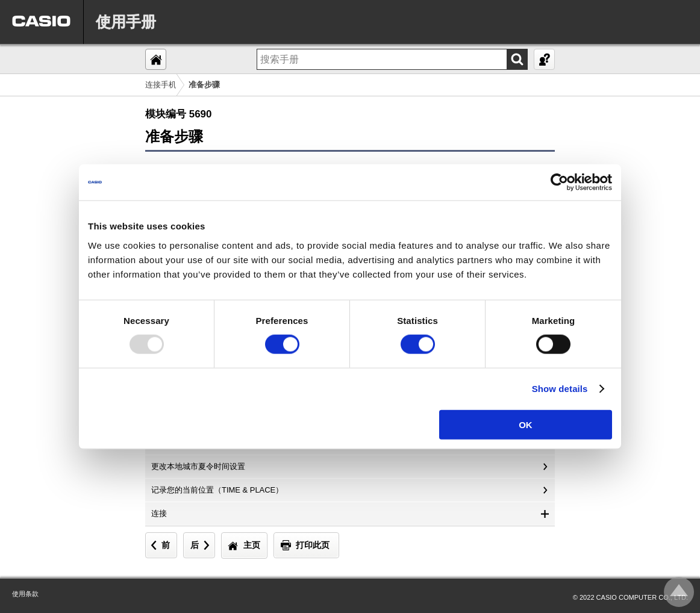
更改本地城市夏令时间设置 (198, 466)
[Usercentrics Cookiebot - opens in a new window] (559, 182)
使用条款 (25, 594)
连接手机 (161, 85)
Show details (560, 389)
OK (526, 424)
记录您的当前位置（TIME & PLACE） (217, 490)
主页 (252, 545)
